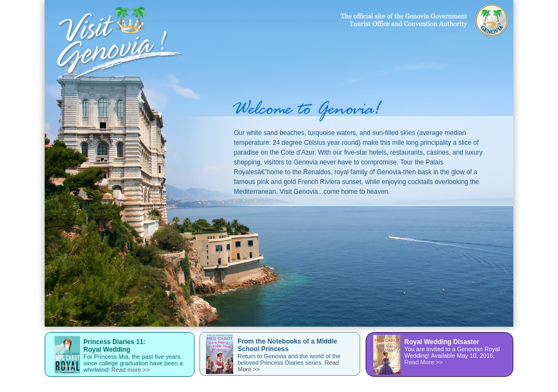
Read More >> (423, 362)
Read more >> (130, 370)
